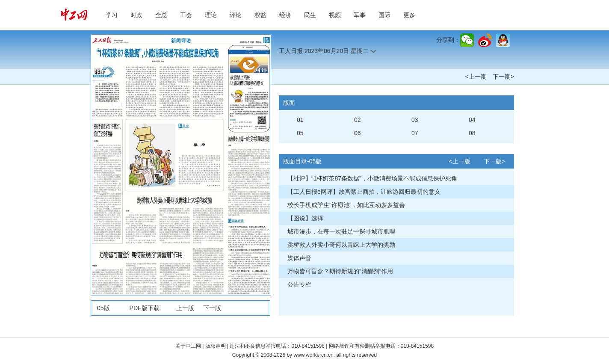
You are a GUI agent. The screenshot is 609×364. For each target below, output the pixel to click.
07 (415, 133)
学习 (112, 15)
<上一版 (460, 161)
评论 (236, 15)
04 (472, 120)
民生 (310, 15)
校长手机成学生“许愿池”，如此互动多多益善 (346, 205)
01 (300, 120)
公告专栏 (299, 284)
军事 (360, 15)
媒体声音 (299, 258)
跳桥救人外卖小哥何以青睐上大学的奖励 (341, 245)
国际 (384, 15)
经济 (285, 15)
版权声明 (216, 346)
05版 (103, 308)
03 (415, 120)
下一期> (503, 77)
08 (472, 133)
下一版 (212, 308)
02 (358, 120)
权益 (260, 15)
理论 (211, 15)
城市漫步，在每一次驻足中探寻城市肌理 (341, 231)
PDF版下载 (145, 308)
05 (300, 133)
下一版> (494, 161)
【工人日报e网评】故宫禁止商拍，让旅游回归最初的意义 (364, 192)
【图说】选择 (305, 218)
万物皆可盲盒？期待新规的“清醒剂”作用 (340, 271)
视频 (335, 15)
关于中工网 (188, 346)
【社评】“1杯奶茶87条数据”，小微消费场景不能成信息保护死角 (372, 178)
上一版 (185, 308)
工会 (186, 15)
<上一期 (476, 77)
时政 (136, 15)
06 (358, 133)
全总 (161, 15)
